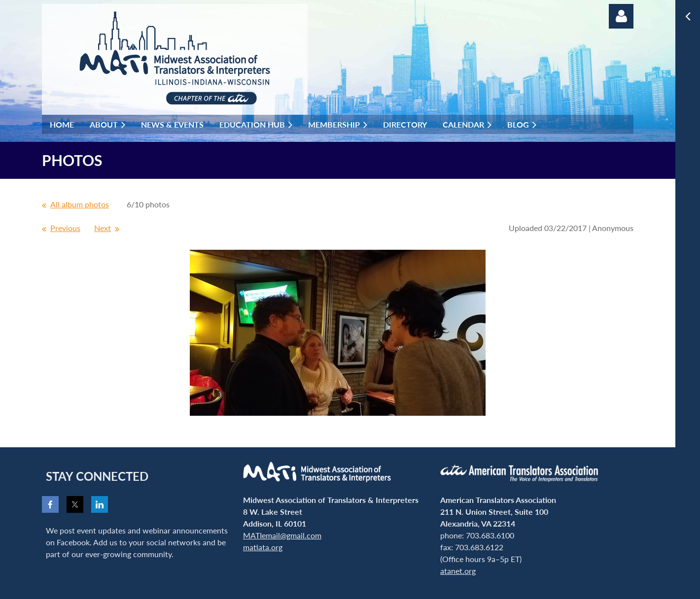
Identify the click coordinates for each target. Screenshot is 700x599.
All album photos (80, 204)
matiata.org (263, 547)
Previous (65, 228)
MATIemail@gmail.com (282, 535)
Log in (621, 16)
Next (103, 228)
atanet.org (458, 571)
